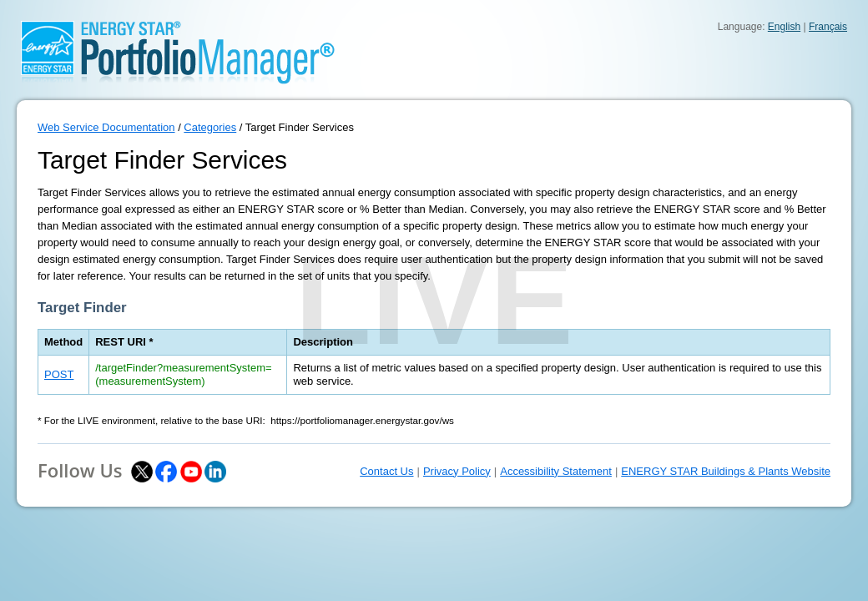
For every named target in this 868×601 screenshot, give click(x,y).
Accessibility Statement (556, 471)
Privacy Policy (457, 471)
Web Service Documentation (106, 127)
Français (828, 27)
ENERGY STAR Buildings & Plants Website (726, 471)
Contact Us (386, 471)
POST (59, 374)
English (784, 27)
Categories (210, 127)
